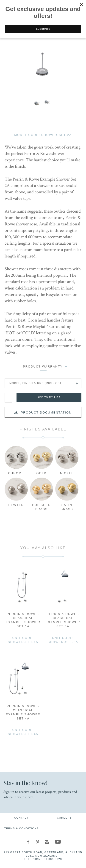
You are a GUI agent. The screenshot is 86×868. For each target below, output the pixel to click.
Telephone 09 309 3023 (43, 859)
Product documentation (46, 412)
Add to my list (49, 397)
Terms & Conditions (21, 828)
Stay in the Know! (25, 783)
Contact (22, 818)
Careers (64, 818)
